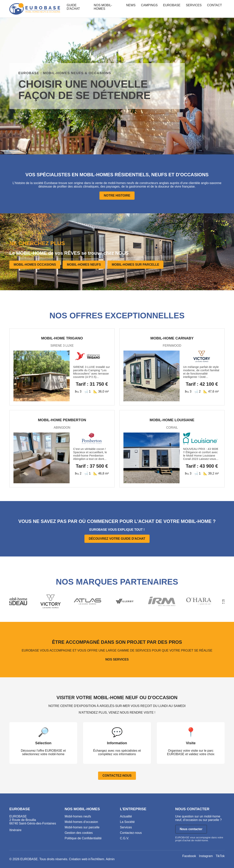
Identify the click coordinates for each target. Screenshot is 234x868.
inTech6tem (96, 859)
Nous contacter (191, 829)
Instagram (206, 856)
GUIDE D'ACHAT (73, 7)
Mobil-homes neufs (78, 816)
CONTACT (214, 5)
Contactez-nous (131, 833)
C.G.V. (125, 838)
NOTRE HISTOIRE (117, 195)
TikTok (220, 856)
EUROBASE (172, 5)
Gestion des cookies (79, 833)
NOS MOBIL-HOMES (103, 7)
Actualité (126, 816)
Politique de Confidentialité (83, 838)
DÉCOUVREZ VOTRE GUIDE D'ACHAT (117, 539)
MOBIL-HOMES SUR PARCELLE (135, 265)
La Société (127, 822)
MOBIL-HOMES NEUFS (84, 265)
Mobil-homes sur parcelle (82, 827)
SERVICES (194, 5)
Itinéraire (15, 830)
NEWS (131, 5)
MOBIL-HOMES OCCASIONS (35, 265)
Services (126, 827)
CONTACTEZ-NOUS (117, 776)
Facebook (189, 856)
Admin (110, 859)
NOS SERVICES (117, 659)
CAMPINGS (149, 5)
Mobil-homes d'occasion (81, 822)
